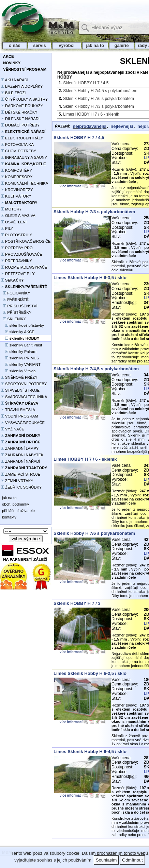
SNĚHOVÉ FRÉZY (19, 377)
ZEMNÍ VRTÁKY (17, 481)
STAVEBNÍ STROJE (20, 390)
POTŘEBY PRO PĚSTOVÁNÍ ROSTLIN (21, 248)
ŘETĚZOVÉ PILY (18, 274)
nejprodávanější (90, 126)
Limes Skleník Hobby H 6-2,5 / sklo (90, 673)
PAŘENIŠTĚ (15, 300)
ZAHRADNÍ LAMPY (20, 448)
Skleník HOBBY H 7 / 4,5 (86, 83)
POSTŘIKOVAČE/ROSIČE (26, 241)
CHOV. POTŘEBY (19, 151)
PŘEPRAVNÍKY (17, 261)
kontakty (9, 517)
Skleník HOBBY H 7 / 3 (77, 603)
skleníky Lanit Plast (21, 345)
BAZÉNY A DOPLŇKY (22, 86)
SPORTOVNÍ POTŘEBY (24, 384)
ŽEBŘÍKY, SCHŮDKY (21, 487)
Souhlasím (106, 860)
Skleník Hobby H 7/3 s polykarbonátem (98, 106)
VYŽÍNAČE (13, 429)
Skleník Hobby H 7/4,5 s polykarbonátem (100, 91)
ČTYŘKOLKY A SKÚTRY (24, 99)
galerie (122, 45)
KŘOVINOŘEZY (17, 190)
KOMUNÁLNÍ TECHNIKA (25, 183)
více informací (71, 186)
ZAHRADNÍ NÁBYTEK (22, 455)
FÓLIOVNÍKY (16, 293)
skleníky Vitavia (18, 371)
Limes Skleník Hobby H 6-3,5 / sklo (90, 278)
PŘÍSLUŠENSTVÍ (19, 306)
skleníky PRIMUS (20, 358)
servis (40, 45)
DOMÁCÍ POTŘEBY (20, 125)
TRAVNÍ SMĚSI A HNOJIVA (18, 410)
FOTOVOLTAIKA (17, 144)
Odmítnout (132, 860)
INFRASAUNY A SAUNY (24, 157)
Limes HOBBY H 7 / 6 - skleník (91, 114)
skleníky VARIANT (21, 364)
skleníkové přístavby (23, 325)
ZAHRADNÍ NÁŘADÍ (21, 461)
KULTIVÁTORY (16, 196)
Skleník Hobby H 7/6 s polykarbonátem (98, 99)
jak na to (95, 45)
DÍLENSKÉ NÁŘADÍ (20, 119)
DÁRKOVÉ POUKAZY (22, 106)
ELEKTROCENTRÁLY (22, 138)
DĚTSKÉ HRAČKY (19, 112)
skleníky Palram (19, 352)
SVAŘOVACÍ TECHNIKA (24, 397)
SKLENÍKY (13, 319)
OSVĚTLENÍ (14, 222)
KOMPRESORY (17, 177)
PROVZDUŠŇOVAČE (22, 254)
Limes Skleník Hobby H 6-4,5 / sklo (90, 752)
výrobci (66, 45)
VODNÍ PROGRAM (19, 416)
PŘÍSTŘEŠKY (16, 312)
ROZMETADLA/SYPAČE (24, 267)
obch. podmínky (15, 504)
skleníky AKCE (18, 332)
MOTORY (11, 209)
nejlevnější (122, 126)
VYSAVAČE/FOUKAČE (23, 423)
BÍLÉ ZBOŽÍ (13, 93)
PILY (7, 228)
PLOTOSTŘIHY (17, 235)
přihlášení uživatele (18, 511)
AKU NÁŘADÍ (15, 80)
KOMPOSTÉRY (17, 170)
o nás (15, 45)
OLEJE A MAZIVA (18, 216)
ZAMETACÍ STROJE (21, 474)
